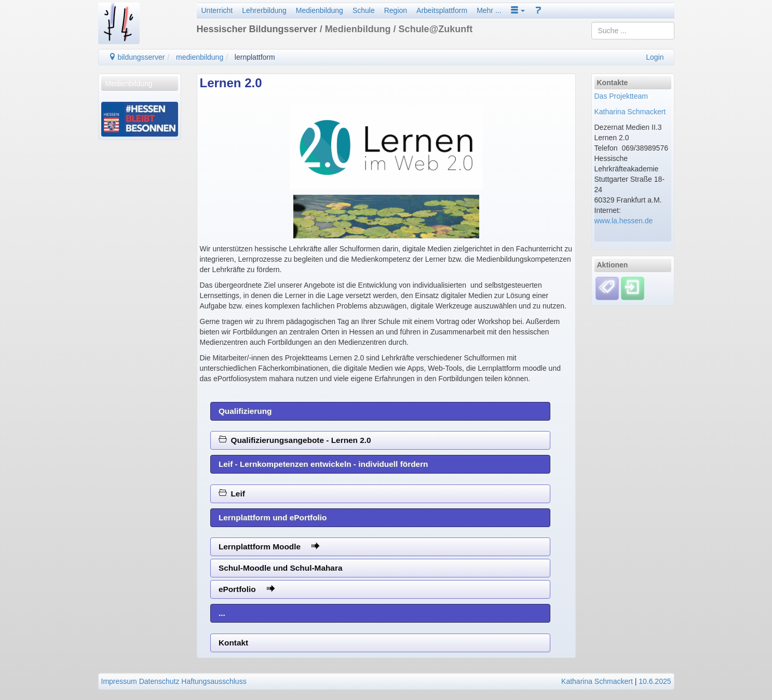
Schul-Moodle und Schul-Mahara (281, 568)
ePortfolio (247, 589)
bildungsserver (137, 57)
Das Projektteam (621, 96)
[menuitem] (140, 84)
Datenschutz (159, 681)
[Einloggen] (633, 288)
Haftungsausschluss (214, 681)
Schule (364, 10)
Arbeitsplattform (442, 10)
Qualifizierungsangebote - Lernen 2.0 (295, 440)
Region (396, 10)
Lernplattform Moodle (269, 547)
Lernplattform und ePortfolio (273, 517)
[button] (518, 10)
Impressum (119, 681)
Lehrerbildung (264, 10)
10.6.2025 (655, 681)
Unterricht (217, 10)
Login (655, 57)
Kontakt (233, 643)
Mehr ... (489, 10)
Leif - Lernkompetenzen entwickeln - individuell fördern (323, 464)
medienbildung (200, 57)
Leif (232, 494)
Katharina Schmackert (630, 112)
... (222, 613)
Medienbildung (320, 10)
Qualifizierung (245, 411)
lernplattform (255, 57)
